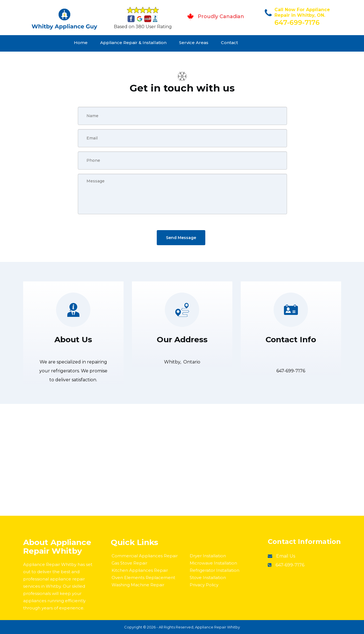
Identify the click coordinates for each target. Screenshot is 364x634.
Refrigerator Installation (214, 570)
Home (81, 43)
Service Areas (194, 43)
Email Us (286, 556)
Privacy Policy (204, 585)
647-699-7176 (297, 22)
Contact (229, 43)
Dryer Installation (208, 556)
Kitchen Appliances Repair (140, 570)
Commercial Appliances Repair (145, 556)
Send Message (181, 238)
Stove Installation (208, 578)
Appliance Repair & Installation (133, 43)
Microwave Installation (213, 563)
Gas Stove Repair (129, 563)
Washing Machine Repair (138, 585)
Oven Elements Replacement (143, 578)
